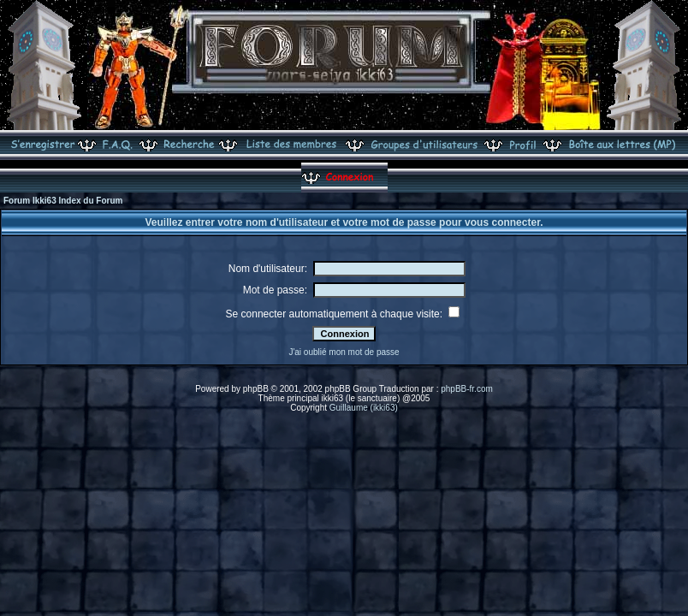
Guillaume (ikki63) (364, 408)
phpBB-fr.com (467, 389)
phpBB (256, 389)
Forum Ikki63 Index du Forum (63, 201)
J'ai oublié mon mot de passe (344, 352)
